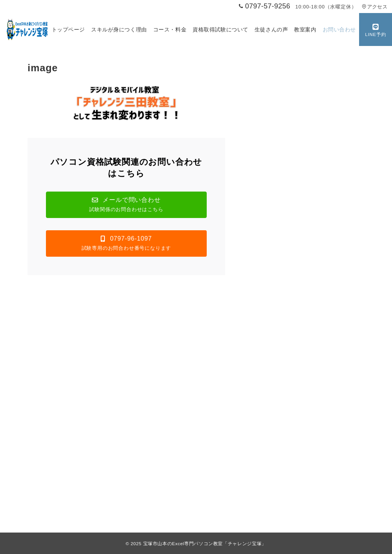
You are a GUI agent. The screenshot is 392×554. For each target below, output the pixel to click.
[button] (126, 205)
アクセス (375, 7)
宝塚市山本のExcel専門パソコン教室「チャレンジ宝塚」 (205, 543)
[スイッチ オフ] (376, 30)
